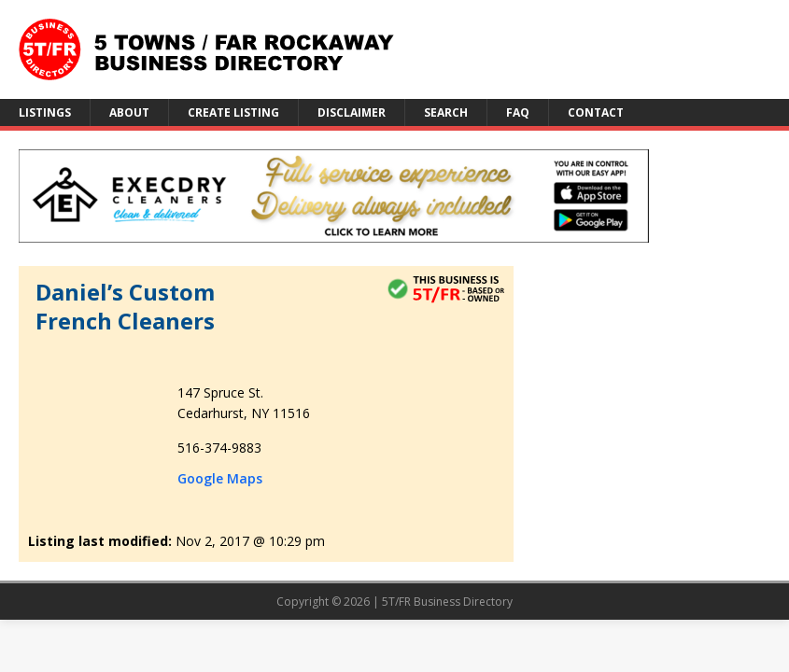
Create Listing (233, 112)
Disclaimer (352, 112)
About (129, 112)
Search (446, 112)
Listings (45, 112)
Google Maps (220, 478)
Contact (596, 112)
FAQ (518, 112)
